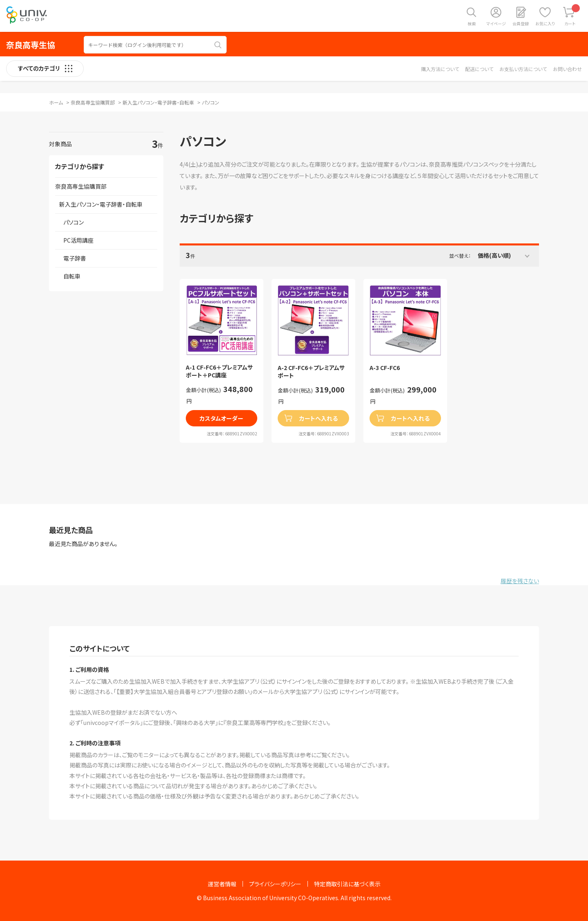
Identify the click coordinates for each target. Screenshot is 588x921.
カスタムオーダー (222, 418)
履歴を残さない (520, 581)
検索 (472, 23)
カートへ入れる (318, 418)
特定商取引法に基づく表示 (347, 884)
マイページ (496, 23)
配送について (479, 69)
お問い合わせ (567, 69)
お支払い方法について (523, 69)
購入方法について (440, 69)
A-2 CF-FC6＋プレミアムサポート (311, 372)
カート (572, 15)
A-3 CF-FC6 (385, 368)
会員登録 (521, 23)
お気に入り (545, 23)
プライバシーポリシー (275, 884)
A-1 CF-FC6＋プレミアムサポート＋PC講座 (219, 371)
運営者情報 (222, 884)
